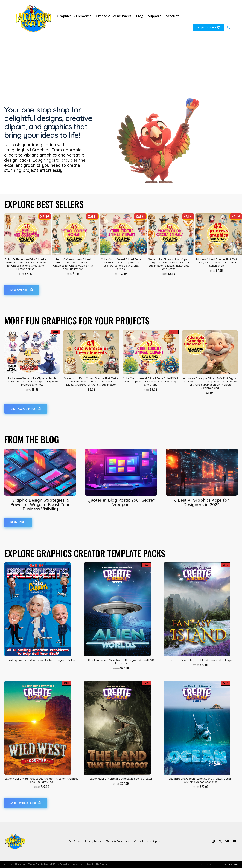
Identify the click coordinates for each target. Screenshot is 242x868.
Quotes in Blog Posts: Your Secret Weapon (121, 502)
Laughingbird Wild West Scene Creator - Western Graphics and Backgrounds (41, 781)
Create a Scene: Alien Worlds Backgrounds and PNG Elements (121, 662)
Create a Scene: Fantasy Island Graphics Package (201, 660)
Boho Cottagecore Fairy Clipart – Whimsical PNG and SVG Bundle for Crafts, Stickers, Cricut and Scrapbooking (26, 264)
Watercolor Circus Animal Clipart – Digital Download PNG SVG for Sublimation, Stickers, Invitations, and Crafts (169, 264)
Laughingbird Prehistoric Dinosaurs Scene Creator (121, 779)
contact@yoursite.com (207, 865)
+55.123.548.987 (231, 865)
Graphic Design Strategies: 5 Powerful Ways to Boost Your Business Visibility (40, 505)
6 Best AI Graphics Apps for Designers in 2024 (202, 502)
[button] (229, 27)
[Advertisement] (121, 65)
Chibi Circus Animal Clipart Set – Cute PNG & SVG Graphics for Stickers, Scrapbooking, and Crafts (121, 264)
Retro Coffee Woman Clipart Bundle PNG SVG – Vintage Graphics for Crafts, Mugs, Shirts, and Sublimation (73, 264)
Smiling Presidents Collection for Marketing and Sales (41, 660)
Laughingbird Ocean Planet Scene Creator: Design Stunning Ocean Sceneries (201, 781)
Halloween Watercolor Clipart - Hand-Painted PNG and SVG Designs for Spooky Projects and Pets (32, 382)
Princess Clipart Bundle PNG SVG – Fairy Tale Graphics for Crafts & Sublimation (216, 263)
